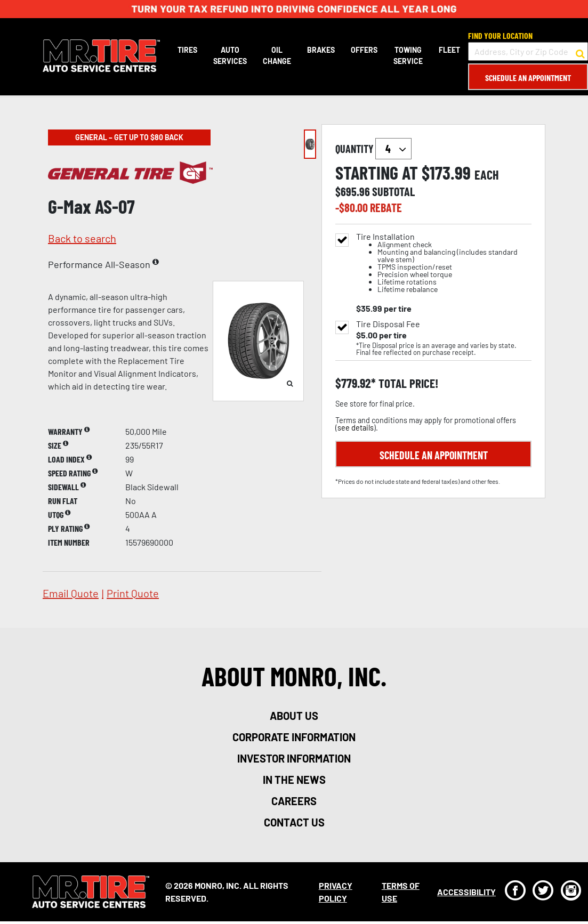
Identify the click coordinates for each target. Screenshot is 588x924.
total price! (407, 383)
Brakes (321, 50)
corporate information (294, 737)
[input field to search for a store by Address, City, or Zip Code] (528, 51)
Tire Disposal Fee (388, 324)
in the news (294, 780)
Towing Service (408, 55)
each (487, 175)
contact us (294, 822)
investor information (294, 758)
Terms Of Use (401, 892)
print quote (133, 593)
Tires (187, 50)
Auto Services (230, 55)
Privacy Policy (336, 892)
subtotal (393, 191)
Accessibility (466, 892)
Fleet (449, 50)
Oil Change (277, 55)
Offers (364, 50)
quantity (373, 149)
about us (294, 716)
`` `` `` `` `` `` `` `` (393, 149)
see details (356, 428)
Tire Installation (444, 263)
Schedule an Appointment (528, 78)
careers (294, 801)
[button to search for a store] (580, 52)
